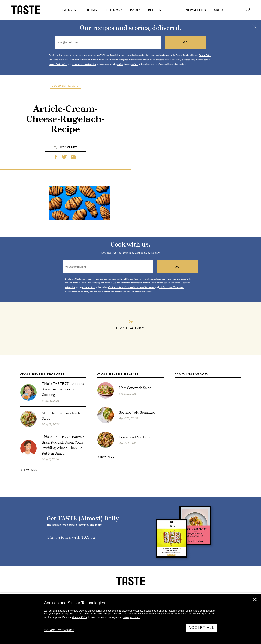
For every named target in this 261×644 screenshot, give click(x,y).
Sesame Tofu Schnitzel (137, 412)
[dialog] (130, 619)
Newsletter (196, 10)
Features (68, 10)
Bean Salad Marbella (135, 437)
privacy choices (131, 617)
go (186, 42)
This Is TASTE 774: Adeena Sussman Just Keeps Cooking (63, 389)
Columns (115, 10)
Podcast (91, 10)
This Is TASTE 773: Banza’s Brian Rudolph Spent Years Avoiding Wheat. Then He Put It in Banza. (63, 445)
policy (120, 64)
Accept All (202, 628)
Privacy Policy (80, 617)
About (219, 10)
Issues (135, 10)
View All (29, 470)
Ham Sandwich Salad (135, 387)
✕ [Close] (255, 600)
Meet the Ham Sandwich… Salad (62, 415)
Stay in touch (59, 537)
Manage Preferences (59, 630)
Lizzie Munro (68, 147)
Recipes (155, 10)
